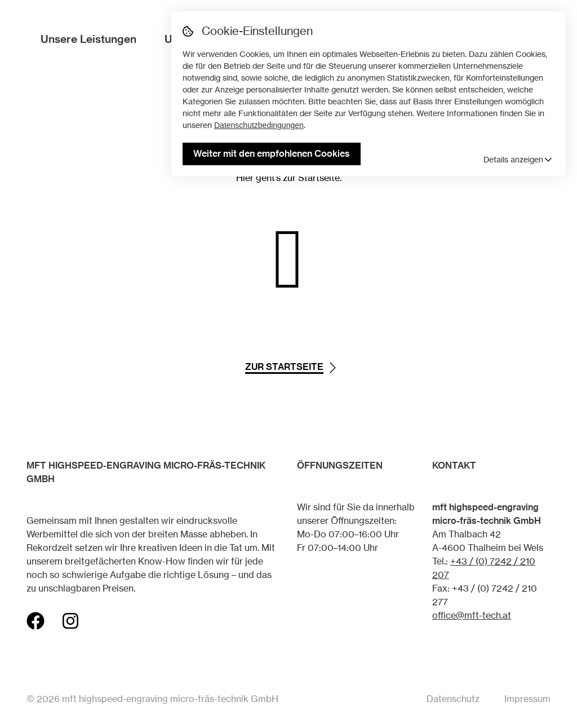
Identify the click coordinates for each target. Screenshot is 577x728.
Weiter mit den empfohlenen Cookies (272, 153)
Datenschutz (453, 699)
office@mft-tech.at (472, 615)
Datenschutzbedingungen (259, 125)
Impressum (527, 699)
